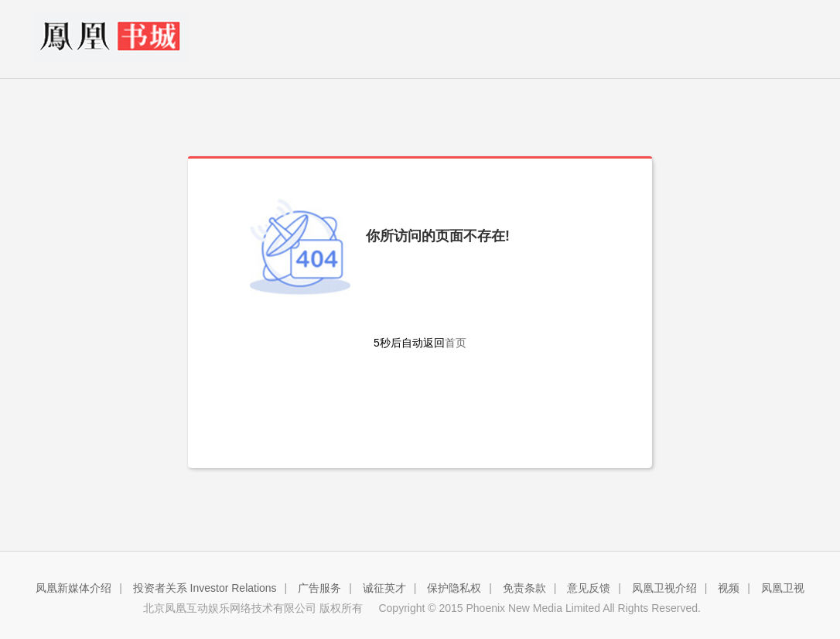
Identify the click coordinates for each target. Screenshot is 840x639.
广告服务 (319, 588)
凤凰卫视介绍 (664, 588)
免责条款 (524, 588)
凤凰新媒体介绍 (73, 588)
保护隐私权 (454, 588)
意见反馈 (589, 588)
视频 (729, 588)
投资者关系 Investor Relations (205, 588)
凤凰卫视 (783, 588)
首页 (456, 343)
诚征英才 (384, 588)
